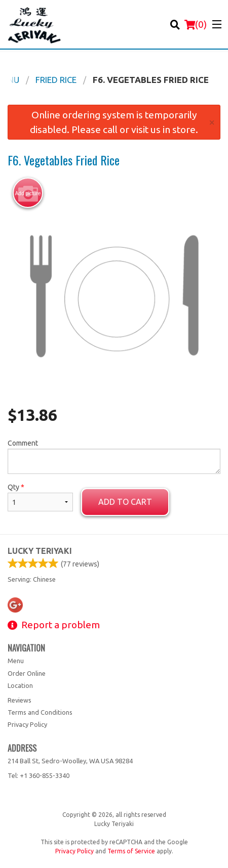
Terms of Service (131, 851)
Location (20, 685)
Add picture (28, 193)
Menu (16, 661)
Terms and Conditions (40, 712)
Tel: (39, 775)
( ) (196, 24)
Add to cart (125, 502)
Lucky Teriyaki (40, 551)
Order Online (27, 673)
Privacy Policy (27, 724)
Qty (40, 497)
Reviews (20, 700)
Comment (114, 457)
